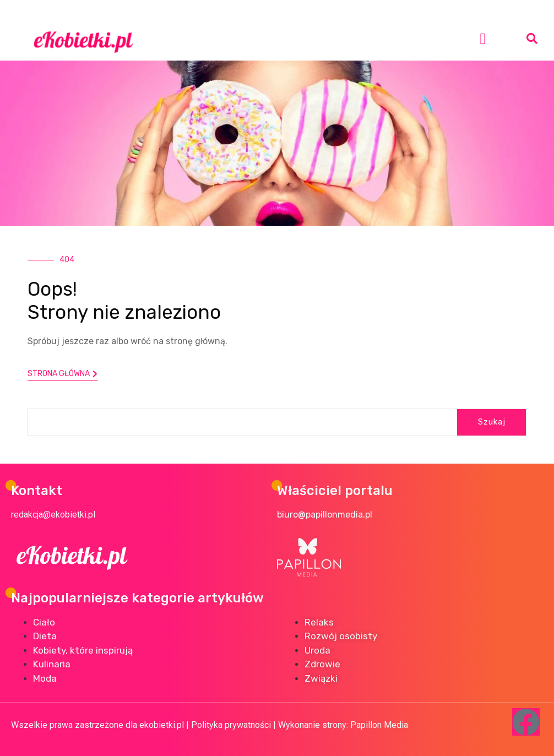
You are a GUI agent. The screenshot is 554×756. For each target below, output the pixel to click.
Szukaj (492, 422)
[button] (483, 39)
